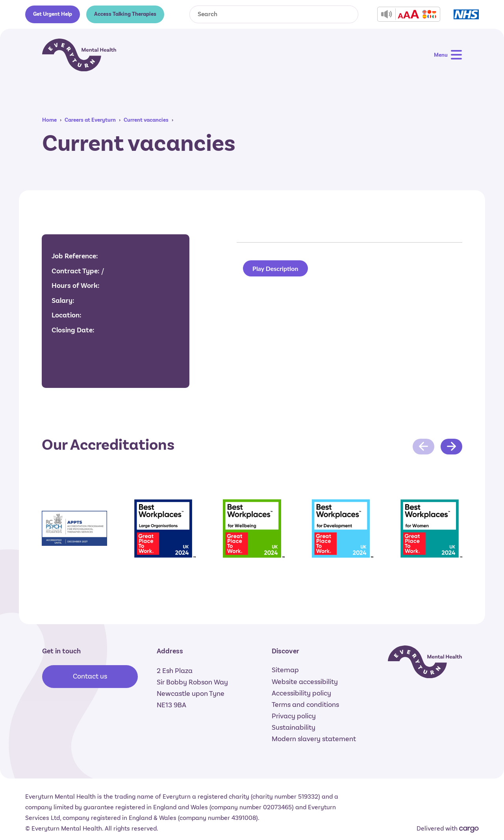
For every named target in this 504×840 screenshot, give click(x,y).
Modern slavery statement (314, 739)
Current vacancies (146, 120)
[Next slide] (451, 447)
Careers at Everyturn (90, 120)
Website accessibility (305, 682)
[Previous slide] (423, 447)
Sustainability (294, 727)
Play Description (275, 268)
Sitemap (285, 670)
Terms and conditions (305, 705)
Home (49, 120)
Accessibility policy (301, 693)
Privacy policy (294, 716)
